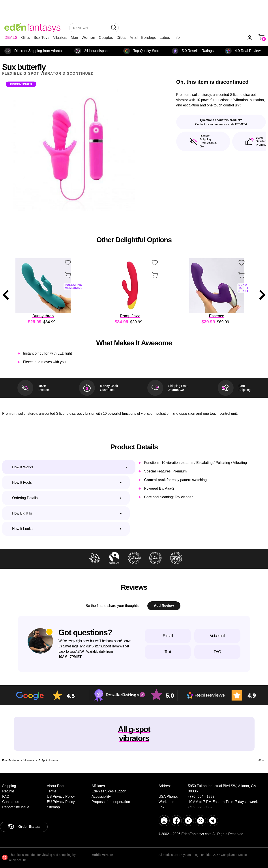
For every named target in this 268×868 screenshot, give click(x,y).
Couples (106, 38)
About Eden (56, 786)
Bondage (149, 38)
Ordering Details (25, 498)
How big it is (22, 513)
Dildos (121, 38)
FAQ (217, 652)
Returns (8, 791)
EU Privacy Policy (61, 802)
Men (74, 38)
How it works (23, 467)
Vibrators (60, 38)
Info (176, 38)
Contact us (11, 802)
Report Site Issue (16, 807)
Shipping (9, 786)
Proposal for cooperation (111, 802)
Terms (52, 791)
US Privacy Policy (61, 796)
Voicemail (217, 636)
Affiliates (98, 786)
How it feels (22, 482)
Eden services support (109, 791)
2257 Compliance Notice (230, 855)
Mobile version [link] (102, 855)
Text (168, 652)
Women (88, 38)
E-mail (168, 636)
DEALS (11, 38)
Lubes (165, 38)
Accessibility (101, 796)
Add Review (164, 606)
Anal (134, 38)
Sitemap (53, 807)
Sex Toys (42, 38)
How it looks (22, 529)
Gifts (26, 38)
